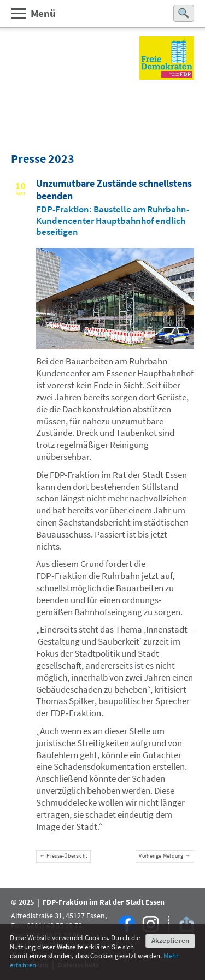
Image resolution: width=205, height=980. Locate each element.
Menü (33, 13)
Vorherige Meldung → (165, 856)
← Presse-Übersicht (63, 856)
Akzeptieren (170, 940)
